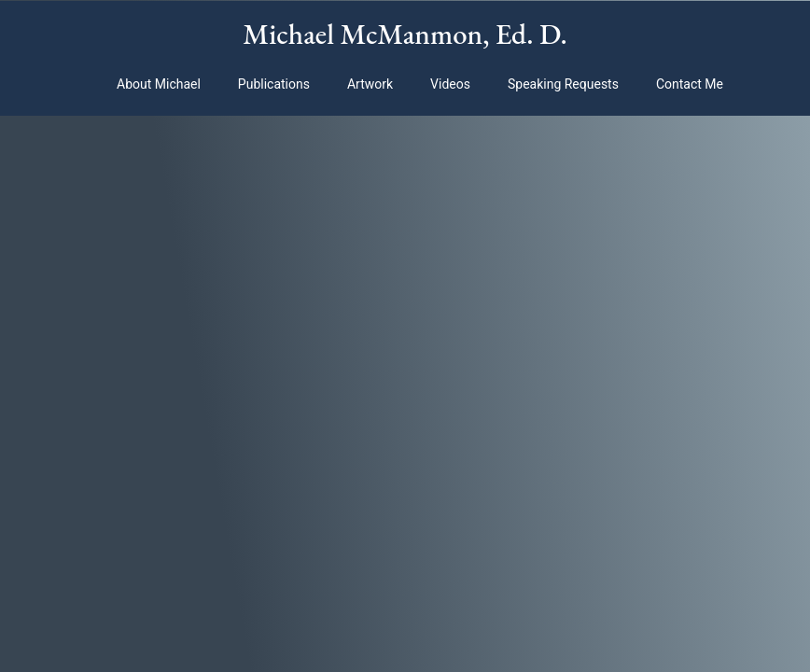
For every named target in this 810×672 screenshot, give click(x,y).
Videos (450, 84)
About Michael (159, 84)
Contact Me (690, 84)
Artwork (370, 84)
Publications (274, 84)
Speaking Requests (563, 84)
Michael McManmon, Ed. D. (405, 34)
